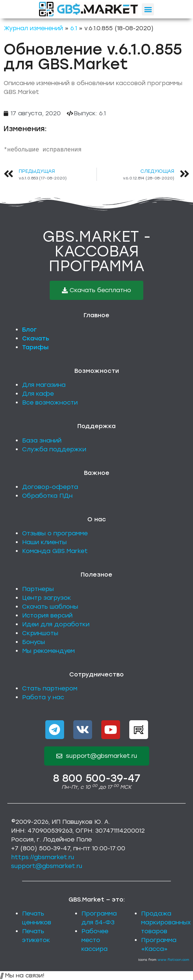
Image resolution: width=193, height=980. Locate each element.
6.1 (74, 28)
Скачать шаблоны (50, 607)
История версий (47, 615)
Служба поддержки (54, 449)
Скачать (36, 338)
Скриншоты (40, 633)
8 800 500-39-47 (97, 778)
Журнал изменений (33, 28)
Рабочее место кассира (95, 940)
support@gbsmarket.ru (47, 866)
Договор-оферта (50, 487)
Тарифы (35, 347)
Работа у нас (43, 697)
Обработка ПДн (47, 496)
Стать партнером (50, 688)
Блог (29, 330)
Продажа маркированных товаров (166, 922)
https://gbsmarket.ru (43, 857)
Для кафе (38, 394)
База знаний (42, 440)
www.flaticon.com (173, 960)
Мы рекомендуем (48, 651)
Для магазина (44, 385)
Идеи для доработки (56, 624)
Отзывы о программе (55, 533)
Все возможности (50, 402)
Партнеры (38, 589)
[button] (148, 9)
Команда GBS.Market (55, 551)
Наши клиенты (44, 542)
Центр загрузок (47, 598)
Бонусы (34, 642)
